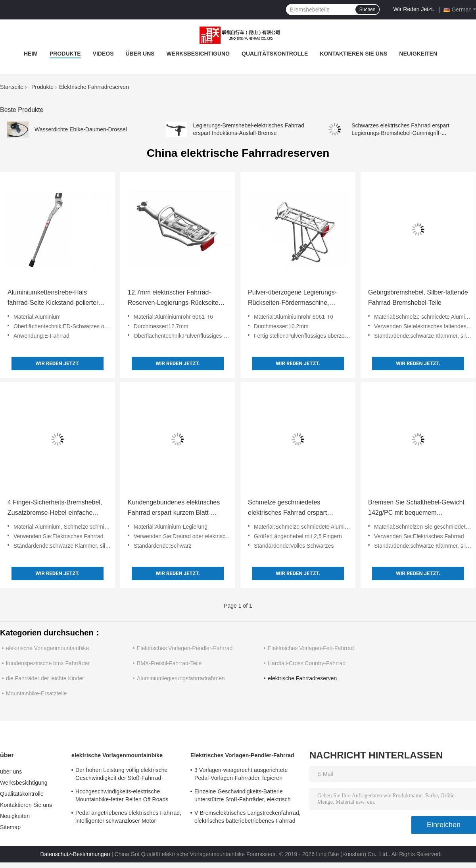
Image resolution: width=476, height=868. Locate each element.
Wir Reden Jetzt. (414, 9)
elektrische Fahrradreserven (302, 678)
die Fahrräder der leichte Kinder (45, 678)
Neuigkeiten (418, 54)
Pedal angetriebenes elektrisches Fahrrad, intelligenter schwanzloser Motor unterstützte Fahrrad (128, 818)
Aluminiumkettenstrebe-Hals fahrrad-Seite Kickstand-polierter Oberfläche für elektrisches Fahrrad (57, 298)
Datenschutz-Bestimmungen (75, 854)
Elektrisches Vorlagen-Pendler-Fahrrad (185, 648)
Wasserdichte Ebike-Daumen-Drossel (81, 129)
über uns (140, 54)
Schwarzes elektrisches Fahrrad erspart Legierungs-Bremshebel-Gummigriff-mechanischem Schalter (400, 133)
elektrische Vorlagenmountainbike (47, 648)
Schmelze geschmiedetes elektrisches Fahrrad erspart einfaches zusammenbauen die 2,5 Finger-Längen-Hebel (297, 508)
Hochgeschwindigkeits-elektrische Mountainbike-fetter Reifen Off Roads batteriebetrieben (122, 797)
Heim (31, 54)
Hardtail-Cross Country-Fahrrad (307, 663)
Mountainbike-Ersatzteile (36, 693)
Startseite (12, 87)
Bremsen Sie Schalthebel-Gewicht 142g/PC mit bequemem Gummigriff (416, 508)
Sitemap (10, 827)
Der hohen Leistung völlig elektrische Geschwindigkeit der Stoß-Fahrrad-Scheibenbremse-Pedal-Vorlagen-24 (122, 775)
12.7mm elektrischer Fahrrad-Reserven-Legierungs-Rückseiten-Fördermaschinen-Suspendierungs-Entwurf (178, 298)
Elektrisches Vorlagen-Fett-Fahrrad (311, 648)
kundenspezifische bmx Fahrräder (48, 663)
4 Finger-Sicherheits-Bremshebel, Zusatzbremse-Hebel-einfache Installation (55, 508)
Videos (103, 54)
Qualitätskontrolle (275, 54)
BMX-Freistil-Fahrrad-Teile (169, 663)
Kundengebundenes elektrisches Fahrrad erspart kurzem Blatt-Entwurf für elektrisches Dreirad (174, 508)
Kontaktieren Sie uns (353, 54)
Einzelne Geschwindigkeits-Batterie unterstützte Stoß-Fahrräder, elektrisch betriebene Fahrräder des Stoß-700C (243, 797)
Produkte (65, 54)
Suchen (368, 10)
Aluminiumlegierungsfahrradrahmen (181, 678)
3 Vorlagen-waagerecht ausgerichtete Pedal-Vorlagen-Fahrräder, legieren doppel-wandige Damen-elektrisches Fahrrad (241, 775)
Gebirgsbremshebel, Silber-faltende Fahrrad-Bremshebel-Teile (418, 297)
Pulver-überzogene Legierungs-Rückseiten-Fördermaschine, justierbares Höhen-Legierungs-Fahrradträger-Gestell (292, 298)
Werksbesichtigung (198, 54)
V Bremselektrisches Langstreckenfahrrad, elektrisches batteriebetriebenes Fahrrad (248, 817)
